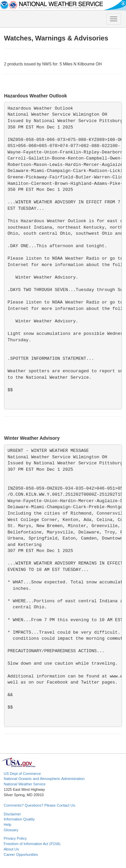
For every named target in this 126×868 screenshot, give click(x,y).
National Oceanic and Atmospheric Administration (44, 779)
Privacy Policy (15, 838)
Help (8, 824)
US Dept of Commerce (22, 774)
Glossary (11, 830)
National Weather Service (25, 784)
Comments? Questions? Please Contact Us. (40, 805)
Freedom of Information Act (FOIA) (32, 844)
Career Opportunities (21, 855)
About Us (11, 849)
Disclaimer (12, 814)
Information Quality (19, 819)
